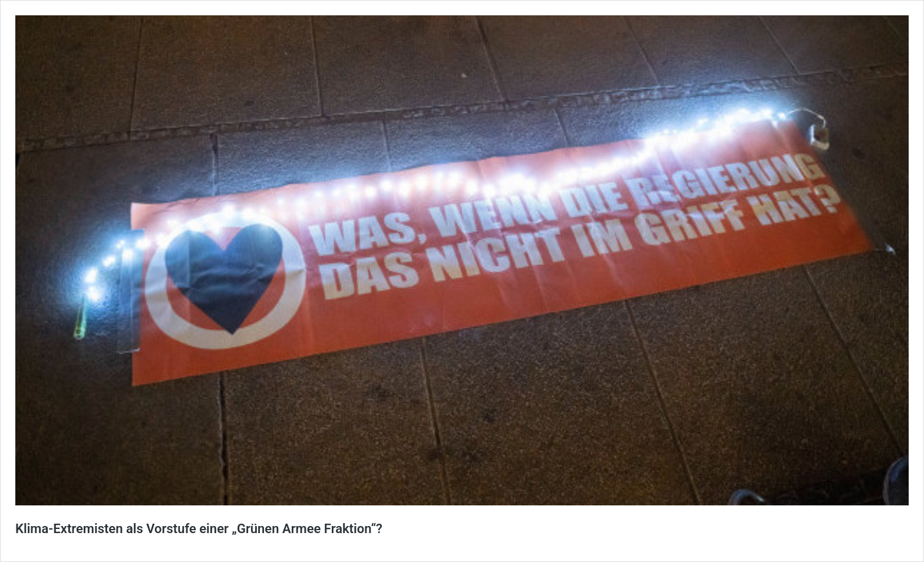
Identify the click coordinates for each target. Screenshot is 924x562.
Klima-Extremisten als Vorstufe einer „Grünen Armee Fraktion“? (199, 529)
